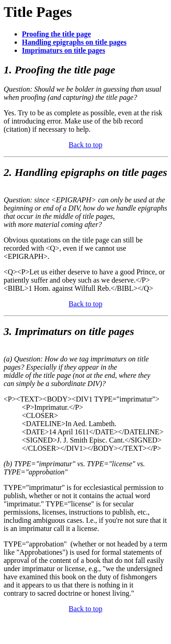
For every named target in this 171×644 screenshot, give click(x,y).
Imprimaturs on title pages (64, 50)
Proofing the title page (56, 34)
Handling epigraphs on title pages (74, 42)
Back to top (86, 145)
